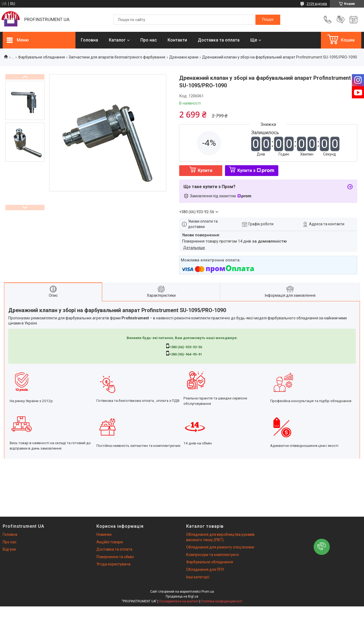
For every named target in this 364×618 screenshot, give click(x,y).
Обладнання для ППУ (205, 569)
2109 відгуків (317, 4)
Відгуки (9, 549)
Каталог (117, 40)
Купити (205, 170)
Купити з (256, 170)
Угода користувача (113, 564)
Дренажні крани (184, 57)
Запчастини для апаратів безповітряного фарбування (117, 57)
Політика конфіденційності (222, 601)
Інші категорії (198, 577)
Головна (89, 40)
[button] (322, 547)
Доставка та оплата (219, 40)
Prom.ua (208, 592)
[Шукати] (268, 20)
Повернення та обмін (115, 557)
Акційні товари (110, 542)
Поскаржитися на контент (179, 601)
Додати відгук (341, 20)
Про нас (149, 40)
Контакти (177, 40)
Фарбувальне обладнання (41, 57)
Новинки (104, 534)
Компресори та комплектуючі (212, 555)
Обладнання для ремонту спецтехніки (220, 547)
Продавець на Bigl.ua (182, 596)
